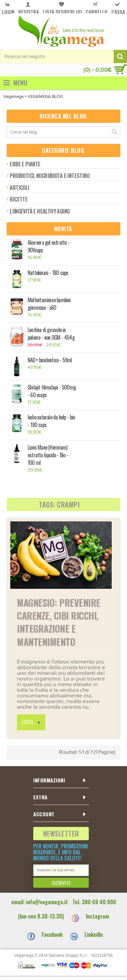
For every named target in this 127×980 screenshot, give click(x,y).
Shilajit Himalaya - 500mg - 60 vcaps (52, 391)
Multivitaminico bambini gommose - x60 (49, 304)
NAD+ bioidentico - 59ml (50, 360)
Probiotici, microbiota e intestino (50, 176)
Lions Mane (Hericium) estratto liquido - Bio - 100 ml (48, 455)
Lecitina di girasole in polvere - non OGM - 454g (51, 334)
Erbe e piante (25, 164)
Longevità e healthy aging (40, 211)
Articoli (19, 188)
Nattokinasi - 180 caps (48, 273)
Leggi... (31, 722)
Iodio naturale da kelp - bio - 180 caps (51, 421)
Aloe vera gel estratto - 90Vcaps (49, 246)
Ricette (19, 199)
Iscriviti (61, 883)
